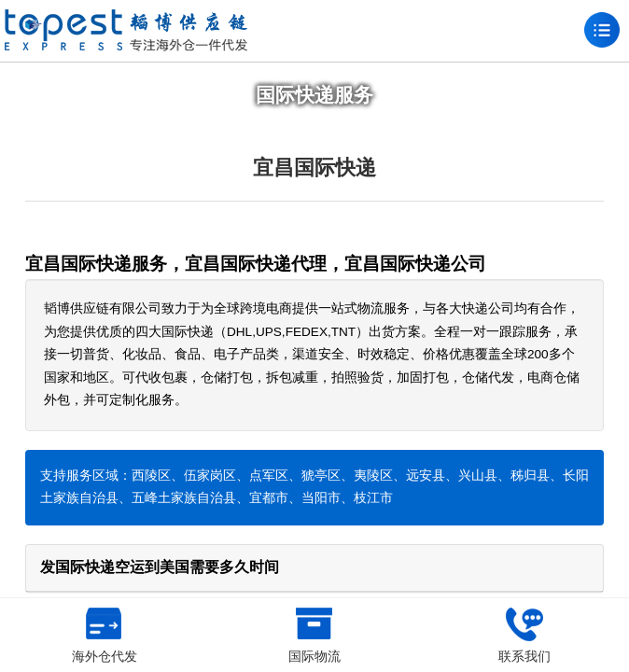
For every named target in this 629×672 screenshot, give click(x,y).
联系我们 (524, 636)
